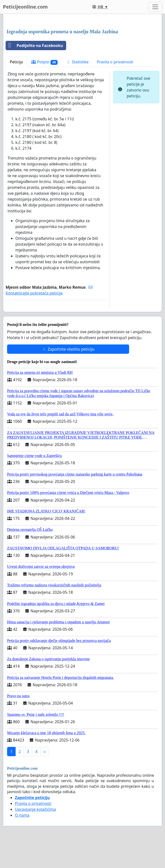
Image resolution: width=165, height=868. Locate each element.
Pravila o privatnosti (115, 62)
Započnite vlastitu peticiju (68, 349)
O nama (22, 815)
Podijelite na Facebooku (34, 46)
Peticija (16, 62)
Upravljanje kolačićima (35, 809)
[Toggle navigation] (155, 7)
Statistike (77, 62)
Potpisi (45, 62)
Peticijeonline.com (25, 7)
